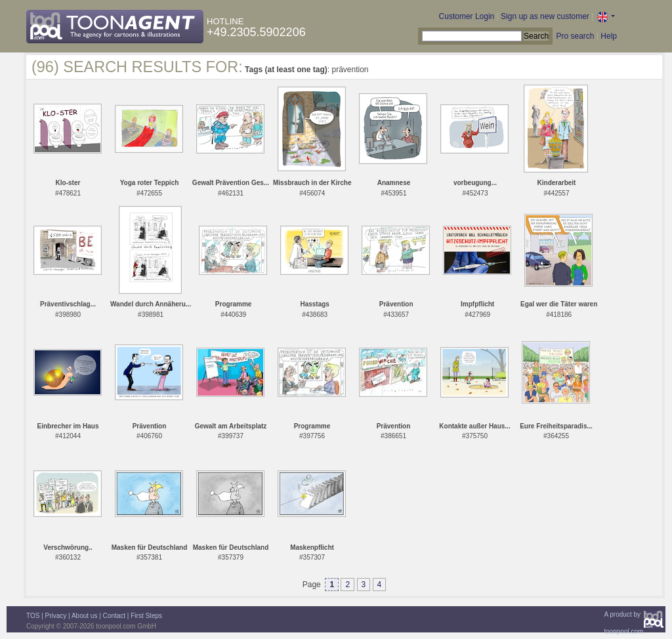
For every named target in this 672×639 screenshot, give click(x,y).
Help (609, 36)
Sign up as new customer (545, 16)
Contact (114, 616)
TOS (33, 616)
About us (84, 616)
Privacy (56, 616)
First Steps (146, 616)
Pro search (575, 36)
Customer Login (467, 16)
